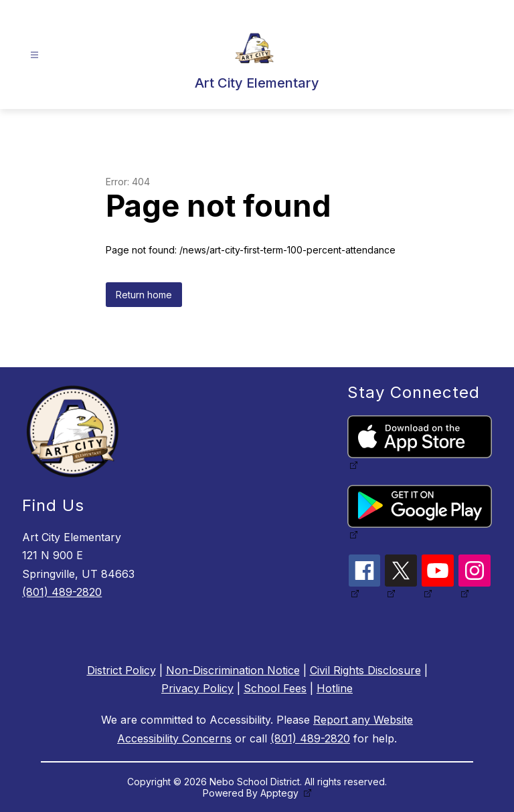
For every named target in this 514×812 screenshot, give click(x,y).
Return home (144, 295)
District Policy (121, 670)
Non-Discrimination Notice (233, 670)
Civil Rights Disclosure (365, 670)
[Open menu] (34, 55)
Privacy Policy (197, 688)
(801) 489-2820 (62, 592)
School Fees (275, 688)
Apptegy (281, 793)
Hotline (335, 688)
